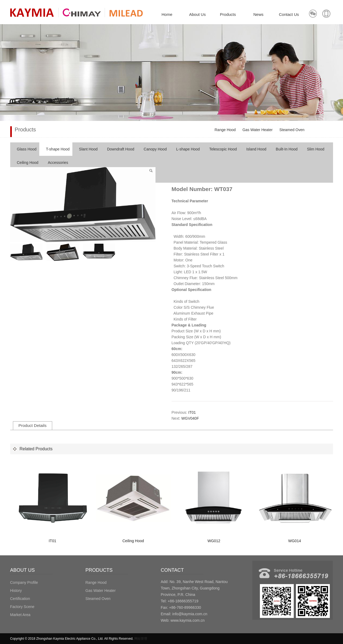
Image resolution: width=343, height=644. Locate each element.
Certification (20, 599)
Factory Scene (22, 607)
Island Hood (256, 149)
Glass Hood (27, 149)
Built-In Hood (287, 149)
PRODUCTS (99, 570)
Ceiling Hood (28, 163)
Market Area (20, 615)
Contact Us (289, 14)
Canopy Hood (155, 149)
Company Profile (24, 582)
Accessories (58, 163)
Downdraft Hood (121, 149)
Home (167, 14)
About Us (197, 14)
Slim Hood (316, 149)
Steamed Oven (292, 130)
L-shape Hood (188, 149)
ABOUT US (23, 570)
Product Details (33, 425)
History (16, 591)
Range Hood (225, 130)
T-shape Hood (58, 149)
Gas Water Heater (257, 130)
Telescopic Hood (223, 149)
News (259, 14)
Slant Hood (88, 149)
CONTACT (172, 570)
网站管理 (141, 639)
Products (228, 14)
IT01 (192, 412)
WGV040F (190, 418)
